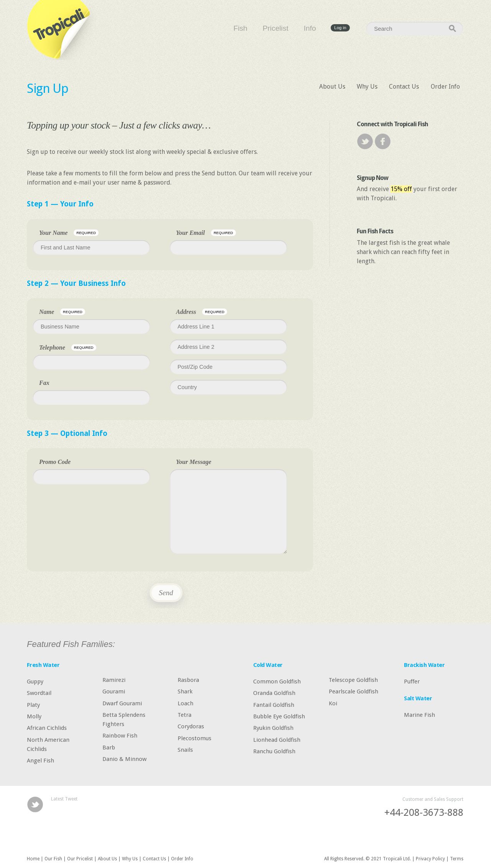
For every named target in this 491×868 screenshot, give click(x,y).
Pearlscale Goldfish (353, 691)
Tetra (185, 715)
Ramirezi (114, 680)
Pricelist (276, 28)
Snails (185, 750)
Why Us (367, 87)
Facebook (383, 141)
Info (310, 28)
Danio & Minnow (124, 759)
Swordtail (39, 693)
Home (33, 859)
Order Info (445, 87)
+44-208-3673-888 (424, 812)
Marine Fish (419, 715)
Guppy (35, 681)
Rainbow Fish (120, 736)
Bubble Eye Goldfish (279, 716)
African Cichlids (47, 728)
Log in (340, 28)
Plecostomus (194, 738)
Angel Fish (40, 761)
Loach (185, 703)
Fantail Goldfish (274, 705)
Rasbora (188, 680)
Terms (457, 859)
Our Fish (53, 859)
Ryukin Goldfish (273, 728)
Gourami (114, 691)
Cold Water (268, 665)
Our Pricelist (80, 859)
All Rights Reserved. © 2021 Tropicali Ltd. (367, 859)
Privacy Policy (430, 859)
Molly (34, 716)
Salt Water (418, 698)
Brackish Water (424, 665)
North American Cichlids (48, 744)
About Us (332, 87)
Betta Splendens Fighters (124, 719)
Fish (241, 28)
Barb (109, 747)
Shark (185, 691)
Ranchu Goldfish (274, 751)
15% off (401, 189)
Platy (33, 705)
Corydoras (191, 726)
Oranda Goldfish (274, 693)
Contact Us (404, 87)
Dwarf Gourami (122, 703)
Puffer (412, 681)
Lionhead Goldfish (277, 739)
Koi (333, 703)
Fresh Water (43, 665)
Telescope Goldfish (353, 680)
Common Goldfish (277, 681)
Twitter (365, 141)
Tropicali (61, 30)
